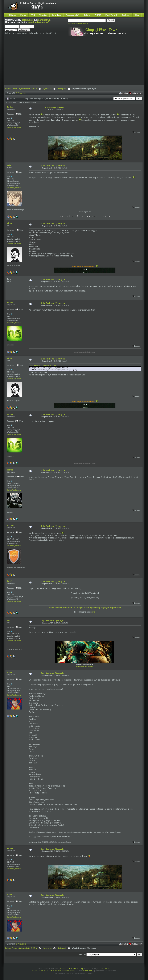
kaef (9, 581)
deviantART (80, 666)
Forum (23, 15)
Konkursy (126, 15)
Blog (137, 15)
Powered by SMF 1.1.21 (40, 971)
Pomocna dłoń (72, 15)
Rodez (10, 107)
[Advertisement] (59, 63)
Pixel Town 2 (111, 15)
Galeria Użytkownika (14, 127)
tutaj (94, 612)
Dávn (9, 673)
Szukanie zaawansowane (78, 23)
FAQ (33, 15)
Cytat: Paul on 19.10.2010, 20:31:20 (42, 365)
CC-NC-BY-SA (104, 969)
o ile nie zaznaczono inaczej (71, 969)
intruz (10, 470)
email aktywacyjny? (39, 22)
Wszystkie (22, 93)
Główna (12, 15)
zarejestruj (44, 20)
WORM (98, 15)
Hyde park (62, 89)
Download (56, 15)
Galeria (87, 15)
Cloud (10, 223)
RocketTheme (88, 971)
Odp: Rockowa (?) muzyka (53, 166)
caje (9, 165)
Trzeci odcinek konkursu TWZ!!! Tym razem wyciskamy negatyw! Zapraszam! (85, 608)
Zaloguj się (28, 20)
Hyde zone (47, 89)
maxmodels (89, 666)
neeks (10, 303)
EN (8, 620)
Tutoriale (43, 15)
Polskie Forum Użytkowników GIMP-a (21, 89)
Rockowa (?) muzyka (55, 108)
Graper (10, 526)
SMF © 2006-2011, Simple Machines (62, 971)
